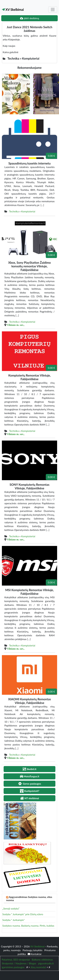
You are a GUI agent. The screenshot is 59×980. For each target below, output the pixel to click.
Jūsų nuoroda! (38, 967)
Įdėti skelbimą (29, 18)
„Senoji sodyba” (11, 908)
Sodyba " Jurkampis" (14, 920)
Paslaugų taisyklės (33, 950)
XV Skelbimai (13, 10)
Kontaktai (35, 954)
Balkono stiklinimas (42, 959)
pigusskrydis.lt (46, 963)
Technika (14, 211)
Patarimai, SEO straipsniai (16, 959)
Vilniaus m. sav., (16, 325)
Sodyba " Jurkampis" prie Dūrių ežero (23, 914)
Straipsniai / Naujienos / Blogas (19, 963)
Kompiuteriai (28, 211)
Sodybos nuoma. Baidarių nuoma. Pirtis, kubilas (28, 926)
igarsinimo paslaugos (13, 967)
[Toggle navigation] (53, 10)
